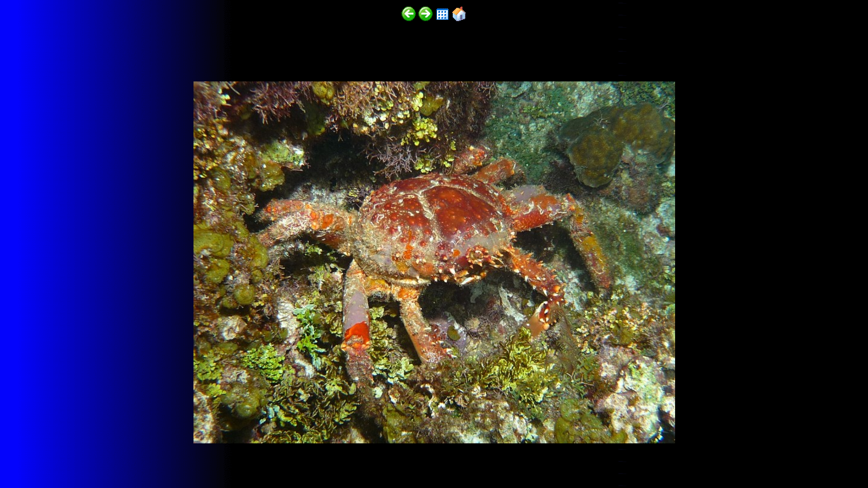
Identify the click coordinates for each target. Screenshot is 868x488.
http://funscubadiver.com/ (124, 453)
